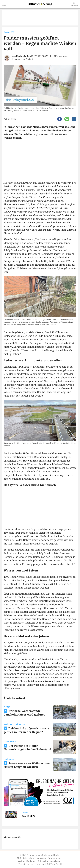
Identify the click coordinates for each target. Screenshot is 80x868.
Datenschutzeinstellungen (50, 861)
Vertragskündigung (27, 861)
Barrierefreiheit (55, 858)
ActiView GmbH (54, 864)
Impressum (41, 858)
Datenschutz (28, 858)
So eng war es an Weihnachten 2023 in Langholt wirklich (27, 765)
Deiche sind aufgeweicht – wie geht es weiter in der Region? (26, 730)
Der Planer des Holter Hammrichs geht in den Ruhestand (27, 747)
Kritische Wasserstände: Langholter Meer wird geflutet (24, 713)
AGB (19, 858)
